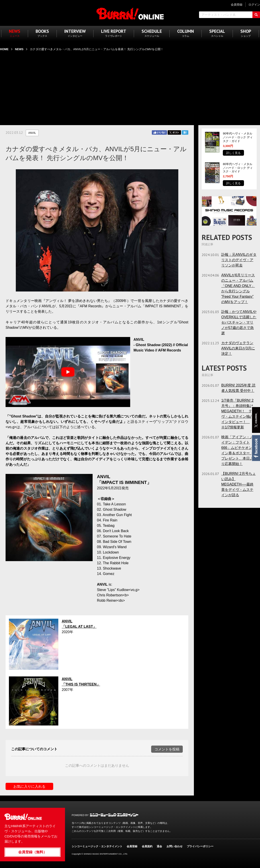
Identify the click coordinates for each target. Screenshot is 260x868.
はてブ (185, 132)
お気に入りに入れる (29, 786)
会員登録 (132, 846)
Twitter (174, 132)
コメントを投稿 (167, 749)
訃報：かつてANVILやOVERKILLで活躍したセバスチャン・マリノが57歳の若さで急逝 (239, 322)
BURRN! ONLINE (130, 13)
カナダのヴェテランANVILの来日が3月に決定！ (238, 348)
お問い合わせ (175, 846)
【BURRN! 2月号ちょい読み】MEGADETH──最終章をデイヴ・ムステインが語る (239, 484)
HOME (4, 49)
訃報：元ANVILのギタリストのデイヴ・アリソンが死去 (239, 260)
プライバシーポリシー (200, 846)
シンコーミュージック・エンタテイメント (114, 815)
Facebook (256, 448)
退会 (159, 846)
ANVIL (32, 133)
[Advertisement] (130, 85)
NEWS (19, 49)
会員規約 (147, 846)
